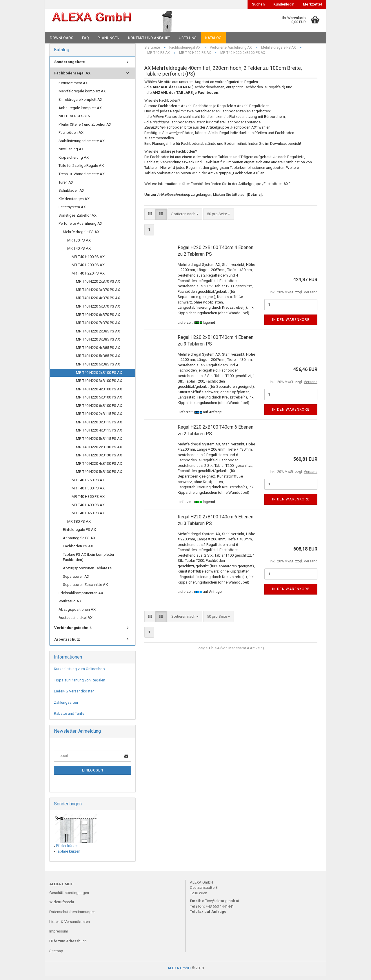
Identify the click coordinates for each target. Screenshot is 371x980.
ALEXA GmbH (179, 972)
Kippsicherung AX (74, 162)
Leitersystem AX (72, 211)
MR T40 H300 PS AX (88, 493)
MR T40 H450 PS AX (88, 517)
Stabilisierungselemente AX (82, 145)
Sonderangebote (70, 66)
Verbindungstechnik (73, 632)
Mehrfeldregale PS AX (81, 236)
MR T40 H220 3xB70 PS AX (98, 294)
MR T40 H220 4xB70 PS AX (98, 302)
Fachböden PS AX (78, 550)
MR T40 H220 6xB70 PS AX (98, 319)
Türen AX (66, 187)
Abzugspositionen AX (77, 614)
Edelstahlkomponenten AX (81, 597)
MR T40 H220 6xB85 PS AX (98, 369)
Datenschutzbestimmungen (72, 916)
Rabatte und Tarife (69, 718)
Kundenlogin (284, 4)
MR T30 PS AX (79, 245)
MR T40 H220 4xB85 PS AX (98, 352)
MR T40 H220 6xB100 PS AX (99, 410)
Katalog (213, 38)
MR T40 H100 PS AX (88, 261)
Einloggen (93, 775)
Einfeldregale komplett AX (80, 104)
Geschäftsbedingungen (69, 897)
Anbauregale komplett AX (80, 112)
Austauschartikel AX (76, 622)
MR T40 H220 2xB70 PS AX (98, 286)
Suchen (258, 4)
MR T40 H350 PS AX (88, 501)
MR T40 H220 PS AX (88, 278)
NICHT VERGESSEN (74, 120)
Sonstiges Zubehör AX (78, 220)
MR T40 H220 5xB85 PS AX (98, 360)
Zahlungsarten (66, 707)
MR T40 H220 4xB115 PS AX (99, 435)
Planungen (109, 38)
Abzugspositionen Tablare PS (88, 572)
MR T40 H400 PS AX (88, 509)
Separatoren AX (76, 581)
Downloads (62, 38)
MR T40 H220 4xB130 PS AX (99, 468)
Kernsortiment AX (73, 87)
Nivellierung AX (71, 153)
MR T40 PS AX (79, 253)
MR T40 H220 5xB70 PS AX (98, 311)
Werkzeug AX (70, 605)
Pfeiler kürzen (67, 850)
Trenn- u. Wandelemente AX (82, 178)
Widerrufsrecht (62, 906)
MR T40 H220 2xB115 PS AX (99, 418)
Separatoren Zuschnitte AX (85, 589)
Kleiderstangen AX (74, 203)
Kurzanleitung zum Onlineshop (79, 673)
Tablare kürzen (68, 856)
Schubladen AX (71, 195)
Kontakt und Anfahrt (149, 38)
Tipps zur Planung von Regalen (80, 684)
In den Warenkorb (291, 324)
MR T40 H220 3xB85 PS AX (98, 344)
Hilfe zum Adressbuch (68, 945)
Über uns (188, 38)
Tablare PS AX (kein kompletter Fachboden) (89, 562)
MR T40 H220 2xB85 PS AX (98, 335)
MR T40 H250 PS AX (88, 484)
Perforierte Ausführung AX (80, 228)
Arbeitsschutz (67, 644)
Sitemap (56, 955)
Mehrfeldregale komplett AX (82, 96)
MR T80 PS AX (79, 526)
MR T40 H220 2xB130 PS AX (99, 451)
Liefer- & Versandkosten (74, 695)
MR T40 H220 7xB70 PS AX (98, 327)
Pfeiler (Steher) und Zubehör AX (85, 129)
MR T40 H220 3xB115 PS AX (99, 426)
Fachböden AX (71, 137)
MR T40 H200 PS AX (88, 269)
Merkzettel (312, 4)
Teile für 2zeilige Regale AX (81, 170)
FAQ (86, 38)
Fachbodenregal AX (72, 77)
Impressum (59, 936)
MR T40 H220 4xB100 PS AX (99, 393)
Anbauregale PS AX (79, 542)
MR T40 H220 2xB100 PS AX (99, 377)
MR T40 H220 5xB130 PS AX (99, 476)
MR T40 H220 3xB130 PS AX (99, 459)
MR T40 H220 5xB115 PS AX (99, 443)
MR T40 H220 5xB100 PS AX (99, 402)
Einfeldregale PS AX (79, 534)
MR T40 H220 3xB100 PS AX (99, 385)
